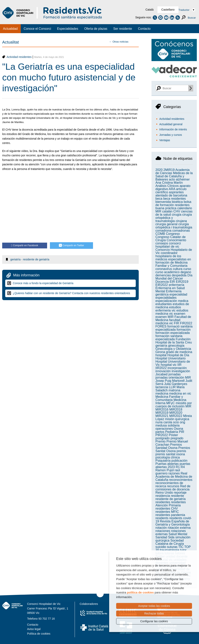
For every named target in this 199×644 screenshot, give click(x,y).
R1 (178, 467)
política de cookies (140, 592)
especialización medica (172, 301)
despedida (179, 275)
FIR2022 (186, 323)
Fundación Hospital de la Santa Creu (174, 341)
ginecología (176, 346)
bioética (177, 202)
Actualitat (11, 42)
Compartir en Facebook (25, 245)
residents (162, 518)
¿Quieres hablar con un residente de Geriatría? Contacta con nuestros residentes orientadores (71, 293)
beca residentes (175, 199)
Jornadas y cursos (171, 135)
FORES (161, 326)
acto (172, 179)
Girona (160, 352)
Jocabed (162, 374)
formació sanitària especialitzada (174, 328)
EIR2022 (162, 285)
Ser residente (123, 29)
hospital (161, 355)
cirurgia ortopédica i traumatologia (174, 226)
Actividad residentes (19, 57)
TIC (181, 547)
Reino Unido (164, 493)
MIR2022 (176, 416)
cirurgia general (166, 224)
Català (149, 10)
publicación (179, 461)
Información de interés (173, 129)
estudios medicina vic (172, 312)
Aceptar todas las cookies (154, 606)
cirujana (181, 221)
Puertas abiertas (167, 464)
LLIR (172, 387)
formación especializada (173, 333)
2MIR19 (169, 170)
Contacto (144, 29)
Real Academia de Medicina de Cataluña (174, 477)
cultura (178, 269)
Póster (173, 435)
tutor (183, 550)
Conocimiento (176, 240)
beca (159, 199)
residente (177, 496)
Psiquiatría (163, 461)
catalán (167, 211)
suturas (172, 547)
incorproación (177, 368)
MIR (188, 406)
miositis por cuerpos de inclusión (174, 405)
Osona (178, 429)
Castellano (168, 10)
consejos (162, 243)
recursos (173, 486)
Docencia (162, 282)
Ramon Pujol (165, 470)
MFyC (171, 403)
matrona (175, 390)
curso (187, 269)
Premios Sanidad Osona (169, 446)
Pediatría (172, 432)
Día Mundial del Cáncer (174, 277)
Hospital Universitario (171, 358)
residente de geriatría (36, 259)
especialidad (178, 294)
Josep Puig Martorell (170, 381)
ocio (176, 422)
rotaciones (163, 531)
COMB (160, 234)
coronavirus (164, 269)
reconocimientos (181, 480)
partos (160, 432)
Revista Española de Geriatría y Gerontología (173, 523)
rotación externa (179, 528)
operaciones (164, 429)
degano (186, 272)
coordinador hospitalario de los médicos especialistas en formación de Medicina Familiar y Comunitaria (173, 259)
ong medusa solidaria (170, 424)
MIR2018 (176, 409)
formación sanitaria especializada (169, 338)
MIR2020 (176, 413)
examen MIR (165, 317)
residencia (163, 496)
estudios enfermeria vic (168, 309)
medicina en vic (180, 393)
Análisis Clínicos (167, 186)
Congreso (173, 234)
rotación (161, 528)
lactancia (162, 387)
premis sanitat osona (170, 454)
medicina (162, 393)
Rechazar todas (154, 613)
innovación (163, 371)
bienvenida (163, 202)
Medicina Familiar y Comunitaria (169, 398)
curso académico (168, 272)
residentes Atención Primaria (171, 504)
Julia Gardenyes (176, 384)
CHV (177, 211)
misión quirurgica (177, 419)
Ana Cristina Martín (169, 183)
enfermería (176, 285)
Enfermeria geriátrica (169, 293)
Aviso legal (34, 629)
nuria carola (164, 422)
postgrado (163, 438)
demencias (163, 275)
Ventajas (165, 140)
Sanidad (161, 537)
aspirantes (176, 192)
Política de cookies (39, 634)
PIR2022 (162, 435)
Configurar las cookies (154, 621)
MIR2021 (162, 416)
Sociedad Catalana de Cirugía (170, 542)
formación (184, 330)
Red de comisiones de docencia (173, 488)
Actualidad (10, 29)
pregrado (177, 438)
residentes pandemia (170, 515)
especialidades (166, 298)
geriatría (15, 259)
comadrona (163, 231)
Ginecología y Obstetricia (173, 349)
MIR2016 (162, 409)
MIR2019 (162, 413)
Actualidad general (171, 124)
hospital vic (169, 365)
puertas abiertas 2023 (173, 465)
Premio (161, 441)
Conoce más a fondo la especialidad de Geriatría (43, 283)
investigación (181, 371)
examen (180, 314)
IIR (179, 365)
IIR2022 (161, 368)
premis (181, 451)
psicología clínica (168, 457)
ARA (172, 189)
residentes (163, 502)
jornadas (175, 374)
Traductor (184, 10)
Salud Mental (178, 534)
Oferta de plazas (96, 29)
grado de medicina (179, 352)
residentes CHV (167, 509)
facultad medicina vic (168, 322)
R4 (183, 467)
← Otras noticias (119, 42)
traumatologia (170, 550)
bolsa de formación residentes (173, 203)
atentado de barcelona (171, 195)
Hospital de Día (178, 355)
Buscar (192, 18)
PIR (182, 432)
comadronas (181, 231)
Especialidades (68, 29)
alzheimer (183, 179)
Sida (171, 537)
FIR (176, 323)
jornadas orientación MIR (173, 378)
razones (174, 473)
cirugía (177, 215)
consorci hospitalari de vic (168, 245)
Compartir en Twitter (72, 246)
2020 (159, 170)
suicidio (161, 547)
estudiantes (164, 304)
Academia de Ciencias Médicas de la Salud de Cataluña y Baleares (174, 175)
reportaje (180, 493)
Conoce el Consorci (37, 29)
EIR (172, 282)
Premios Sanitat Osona (173, 449)
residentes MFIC (167, 512)
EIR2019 (182, 282)
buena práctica (166, 208)
